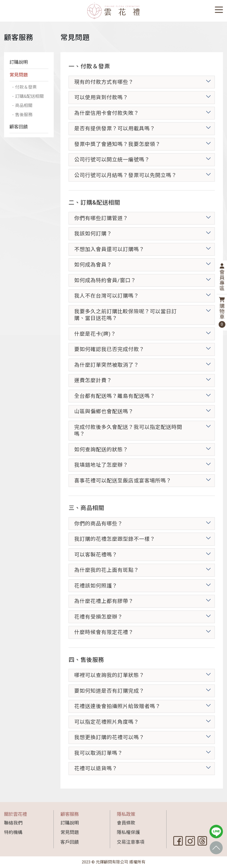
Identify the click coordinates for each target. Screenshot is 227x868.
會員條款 (126, 823)
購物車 (222, 312)
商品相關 (24, 113)
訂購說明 (19, 62)
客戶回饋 (70, 842)
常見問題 (19, 75)
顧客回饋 (19, 135)
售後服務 (24, 123)
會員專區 (222, 277)
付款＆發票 (27, 87)
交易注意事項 (131, 842)
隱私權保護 (128, 832)
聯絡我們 (13, 823)
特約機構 (13, 832)
